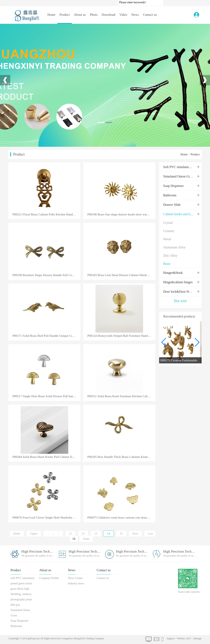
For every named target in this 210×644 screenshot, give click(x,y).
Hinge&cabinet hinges (178, 282)
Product (65, 15)
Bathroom (170, 195)
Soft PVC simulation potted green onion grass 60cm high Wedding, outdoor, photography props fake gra (22, 591)
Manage (198, 638)
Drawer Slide (172, 205)
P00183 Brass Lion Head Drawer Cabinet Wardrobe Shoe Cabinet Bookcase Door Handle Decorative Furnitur (121, 275)
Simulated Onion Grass (179, 176)
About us (80, 15)
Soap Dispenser (173, 186)
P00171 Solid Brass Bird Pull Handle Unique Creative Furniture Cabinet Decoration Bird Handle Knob (46, 336)
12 (83, 534)
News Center (75, 578)
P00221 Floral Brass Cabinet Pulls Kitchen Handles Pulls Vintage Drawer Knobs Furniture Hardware (46, 214)
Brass (167, 264)
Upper (34, 534)
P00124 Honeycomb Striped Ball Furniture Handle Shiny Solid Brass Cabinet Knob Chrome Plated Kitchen (121, 336)
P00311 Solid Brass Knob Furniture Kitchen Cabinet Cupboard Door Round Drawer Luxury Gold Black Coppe (121, 396)
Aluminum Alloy (174, 247)
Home (51, 15)
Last (150, 534)
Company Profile (49, 578)
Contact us (150, 15)
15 (121, 534)
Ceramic (169, 231)
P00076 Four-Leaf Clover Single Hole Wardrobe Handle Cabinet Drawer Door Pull (46, 518)
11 (70, 534)
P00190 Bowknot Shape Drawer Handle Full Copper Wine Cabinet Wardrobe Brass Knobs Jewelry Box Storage (46, 275)
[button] (197, 342)
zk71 (189, 638)
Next (135, 534)
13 (96, 534)
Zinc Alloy (170, 255)
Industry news (76, 583)
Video (123, 15)
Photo (94, 15)
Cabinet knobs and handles (181, 214)
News (135, 15)
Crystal (168, 223)
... (53, 534)
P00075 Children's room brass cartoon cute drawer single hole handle (121, 518)
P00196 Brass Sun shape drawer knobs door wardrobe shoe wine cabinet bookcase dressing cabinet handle (121, 214)
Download (108, 15)
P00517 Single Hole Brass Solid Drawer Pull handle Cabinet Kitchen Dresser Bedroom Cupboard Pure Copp (46, 396)
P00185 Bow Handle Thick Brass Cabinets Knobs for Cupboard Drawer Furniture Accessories (121, 457)
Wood (167, 239)
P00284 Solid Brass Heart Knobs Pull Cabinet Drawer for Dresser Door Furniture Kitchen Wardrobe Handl (46, 457)
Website (181, 638)
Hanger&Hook (173, 273)
